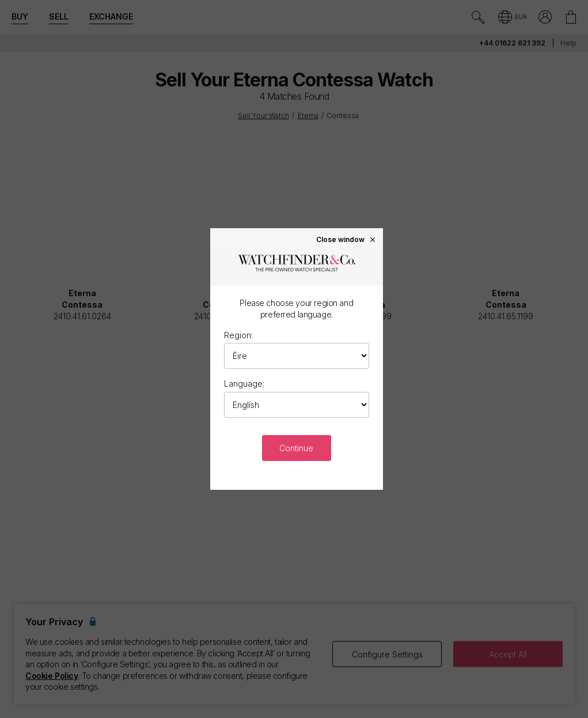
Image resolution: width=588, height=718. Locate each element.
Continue (296, 448)
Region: (238, 335)
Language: (244, 383)
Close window (346, 239)
